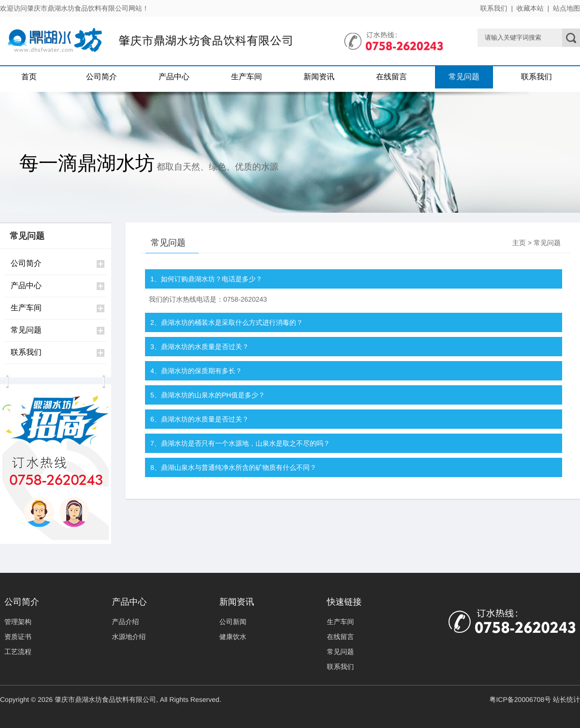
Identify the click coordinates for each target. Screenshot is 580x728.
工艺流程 (18, 652)
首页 (29, 77)
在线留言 (391, 77)
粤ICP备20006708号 (520, 699)
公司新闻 (233, 622)
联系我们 (494, 8)
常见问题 (464, 77)
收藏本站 (530, 8)
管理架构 (18, 622)
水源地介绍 (129, 637)
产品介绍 (125, 622)
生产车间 (246, 77)
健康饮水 (233, 637)
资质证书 (18, 637)
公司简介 (101, 77)
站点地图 (566, 8)
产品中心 (174, 77)
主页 (519, 243)
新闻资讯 (319, 77)
